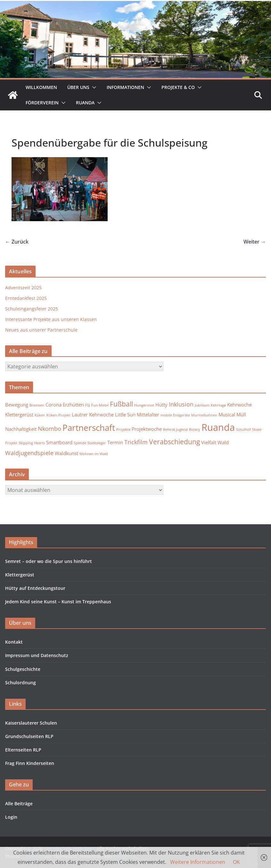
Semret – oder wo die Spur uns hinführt (49, 561)
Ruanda (85, 103)
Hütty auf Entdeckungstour (35, 588)
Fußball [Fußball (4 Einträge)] (121, 404)
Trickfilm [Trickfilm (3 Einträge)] (136, 442)
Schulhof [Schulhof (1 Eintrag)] (243, 430)
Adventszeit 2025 (23, 288)
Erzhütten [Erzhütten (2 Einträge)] (73, 405)
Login (11, 817)
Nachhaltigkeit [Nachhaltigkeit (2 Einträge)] (21, 429)
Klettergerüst (20, 575)
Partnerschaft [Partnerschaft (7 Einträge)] (89, 428)
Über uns (78, 87)
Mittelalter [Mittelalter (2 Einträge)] (148, 414)
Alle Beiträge (19, 804)
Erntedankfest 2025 (26, 298)
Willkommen (41, 87)
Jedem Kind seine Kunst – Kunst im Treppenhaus (58, 602)
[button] (93, 87)
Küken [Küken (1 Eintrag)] (40, 415)
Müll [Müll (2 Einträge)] (241, 414)
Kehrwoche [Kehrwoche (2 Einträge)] (239, 405)
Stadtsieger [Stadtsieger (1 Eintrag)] (97, 443)
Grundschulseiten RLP (29, 736)
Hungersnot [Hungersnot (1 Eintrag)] (144, 405)
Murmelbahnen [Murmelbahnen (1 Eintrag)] (204, 415)
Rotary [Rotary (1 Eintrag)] (195, 430)
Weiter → (255, 242)
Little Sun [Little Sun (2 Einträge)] (125, 414)
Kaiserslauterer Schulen (31, 723)
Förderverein (42, 103)
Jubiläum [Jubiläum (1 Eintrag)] (202, 405)
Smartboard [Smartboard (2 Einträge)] (59, 442)
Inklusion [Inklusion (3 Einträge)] (181, 404)
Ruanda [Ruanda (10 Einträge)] (218, 427)
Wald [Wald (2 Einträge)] (223, 442)
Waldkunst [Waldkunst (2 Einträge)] (66, 453)
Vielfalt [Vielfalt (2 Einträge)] (209, 442)
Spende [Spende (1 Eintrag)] (80, 443)
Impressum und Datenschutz (37, 655)
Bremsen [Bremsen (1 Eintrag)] (37, 405)
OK (236, 862)
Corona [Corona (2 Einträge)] (53, 405)
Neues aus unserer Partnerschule (41, 330)
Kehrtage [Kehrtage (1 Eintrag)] (218, 405)
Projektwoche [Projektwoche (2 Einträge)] (147, 429)
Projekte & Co (178, 87)
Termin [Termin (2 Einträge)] (115, 442)
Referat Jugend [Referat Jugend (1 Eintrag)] (175, 430)
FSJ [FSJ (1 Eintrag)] (88, 405)
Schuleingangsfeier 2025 (32, 309)
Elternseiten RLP (23, 750)
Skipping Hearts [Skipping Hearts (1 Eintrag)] (32, 443)
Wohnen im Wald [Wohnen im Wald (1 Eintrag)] (94, 454)
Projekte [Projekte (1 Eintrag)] (123, 430)
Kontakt (14, 642)
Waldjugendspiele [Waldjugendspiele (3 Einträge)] (29, 453)
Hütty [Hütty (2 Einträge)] (161, 405)
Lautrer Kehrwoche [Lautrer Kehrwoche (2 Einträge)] (93, 414)
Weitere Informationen (198, 862)
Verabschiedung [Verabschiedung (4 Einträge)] (174, 442)
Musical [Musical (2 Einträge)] (227, 414)
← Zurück (17, 242)
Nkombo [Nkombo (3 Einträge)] (49, 429)
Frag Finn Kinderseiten (30, 763)
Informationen (125, 87)
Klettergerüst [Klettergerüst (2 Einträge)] (19, 414)
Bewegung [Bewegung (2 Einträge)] (17, 405)
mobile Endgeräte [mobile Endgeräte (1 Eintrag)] (175, 415)
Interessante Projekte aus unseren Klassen (51, 319)
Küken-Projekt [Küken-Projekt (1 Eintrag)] (58, 415)
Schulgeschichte (23, 669)
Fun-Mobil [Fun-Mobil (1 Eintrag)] (100, 405)
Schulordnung (21, 683)
